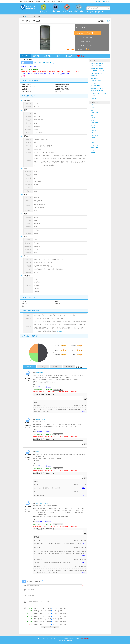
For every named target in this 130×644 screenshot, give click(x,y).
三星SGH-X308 (94, 113)
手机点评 (44, 12)
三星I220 (93, 140)
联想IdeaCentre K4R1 (96, 81)
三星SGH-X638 (94, 145)
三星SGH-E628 (94, 123)
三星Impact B (94, 130)
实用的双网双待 (40, 373)
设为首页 (90, 1)
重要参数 (36, 56)
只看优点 (43, 367)
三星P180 (93, 128)
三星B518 (93, 150)
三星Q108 (93, 108)
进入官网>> (60, 331)
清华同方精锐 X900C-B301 (97, 91)
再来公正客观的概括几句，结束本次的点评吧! (55, 603)
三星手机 (31, 16)
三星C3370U (94, 105)
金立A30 (93, 96)
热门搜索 (90, 12)
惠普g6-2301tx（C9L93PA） (97, 68)
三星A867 (93, 138)
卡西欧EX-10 (94, 98)
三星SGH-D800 (94, 135)
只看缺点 (56, 367)
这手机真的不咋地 (40, 420)
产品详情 (25, 56)
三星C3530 (93, 118)
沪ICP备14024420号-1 (87, 639)
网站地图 (97, 12)
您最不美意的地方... (55, 597)
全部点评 (30, 367)
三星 (41, 63)
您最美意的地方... (55, 591)
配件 (58, 56)
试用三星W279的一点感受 (42, 503)
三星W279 (37, 63)
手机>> (108, 21)
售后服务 (69, 56)
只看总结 (69, 367)
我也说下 (38, 452)
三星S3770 (93, 115)
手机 (25, 16)
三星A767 (93, 125)
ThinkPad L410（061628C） (97, 73)
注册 (104, 1)
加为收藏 (98, 1)
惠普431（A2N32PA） (96, 66)
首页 (21, 16)
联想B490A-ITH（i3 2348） (97, 63)
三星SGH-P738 (94, 110)
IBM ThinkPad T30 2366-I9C (97, 71)
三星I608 (93, 143)
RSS (103, 12)
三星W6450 (93, 120)
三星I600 (93, 133)
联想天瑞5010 (94, 83)
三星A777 (93, 153)
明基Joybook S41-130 (96, 78)
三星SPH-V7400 (94, 148)
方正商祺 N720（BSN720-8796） (99, 93)
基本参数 (47, 56)
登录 (109, 1)
